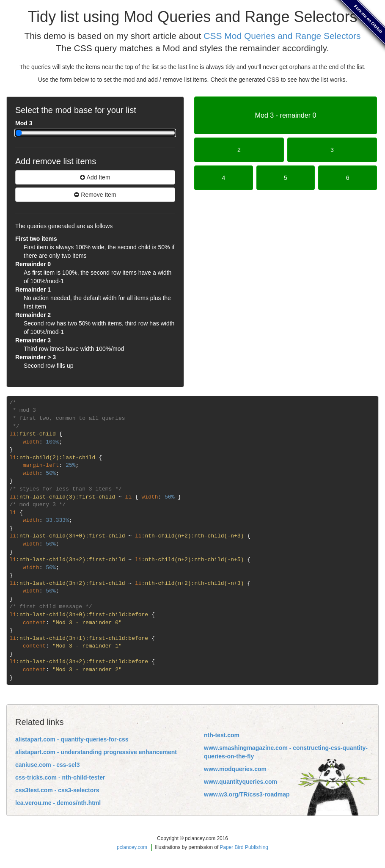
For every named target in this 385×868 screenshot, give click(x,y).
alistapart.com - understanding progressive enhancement (96, 752)
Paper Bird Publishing (244, 847)
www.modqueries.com (235, 769)
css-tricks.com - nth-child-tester (60, 777)
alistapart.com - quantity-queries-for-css (72, 739)
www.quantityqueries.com (241, 782)
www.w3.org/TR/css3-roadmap (247, 794)
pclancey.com (132, 847)
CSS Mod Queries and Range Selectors (282, 36)
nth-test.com (222, 735)
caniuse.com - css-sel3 (48, 765)
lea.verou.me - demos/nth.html (58, 803)
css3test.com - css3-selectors (57, 790)
